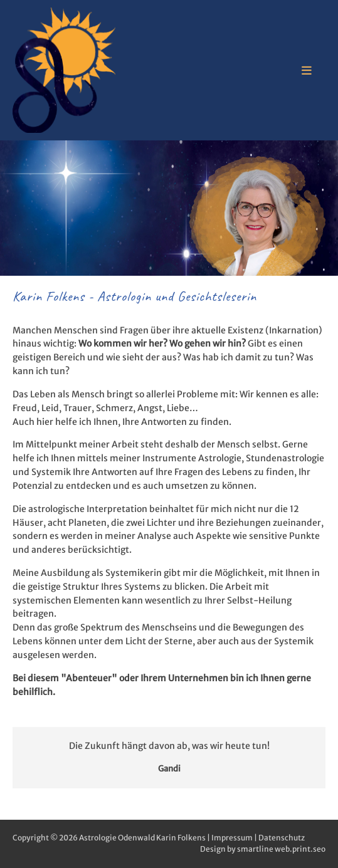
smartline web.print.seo (281, 849)
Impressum (232, 838)
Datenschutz (282, 838)
